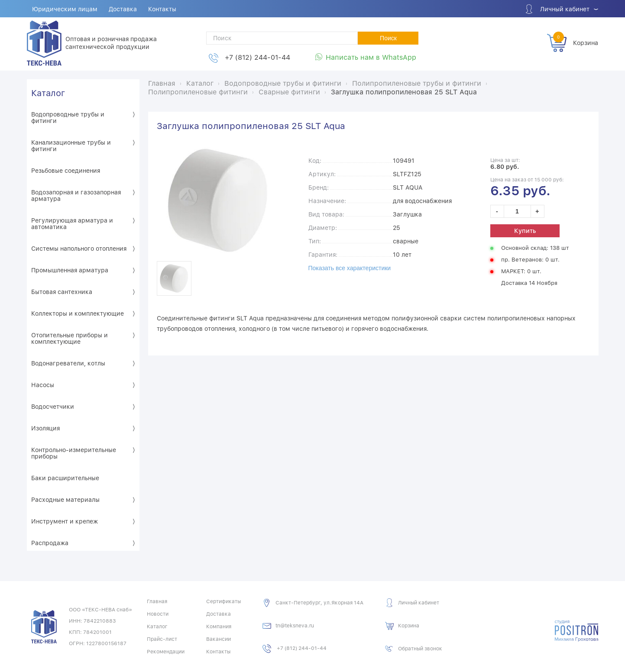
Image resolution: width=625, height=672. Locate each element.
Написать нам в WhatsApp (371, 57)
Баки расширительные (65, 478)
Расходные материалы (65, 500)
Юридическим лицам (65, 9)
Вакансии (219, 639)
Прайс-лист (162, 639)
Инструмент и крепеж (65, 521)
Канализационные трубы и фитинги (71, 146)
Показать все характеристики (350, 268)
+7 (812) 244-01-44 (257, 57)
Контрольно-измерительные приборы (74, 453)
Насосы (43, 385)
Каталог (48, 93)
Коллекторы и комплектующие (78, 313)
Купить (525, 231)
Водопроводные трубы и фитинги (68, 118)
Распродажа (50, 543)
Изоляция (45, 428)
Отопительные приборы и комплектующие (70, 338)
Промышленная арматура (70, 270)
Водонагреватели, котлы (68, 363)
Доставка (123, 9)
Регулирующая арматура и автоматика (72, 224)
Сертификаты (223, 601)
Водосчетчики (53, 407)
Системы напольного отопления (79, 249)
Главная (157, 601)
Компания (219, 627)
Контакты (163, 9)
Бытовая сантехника (62, 292)
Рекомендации (166, 652)
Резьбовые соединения (66, 171)
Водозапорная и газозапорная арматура (76, 195)
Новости (158, 614)
